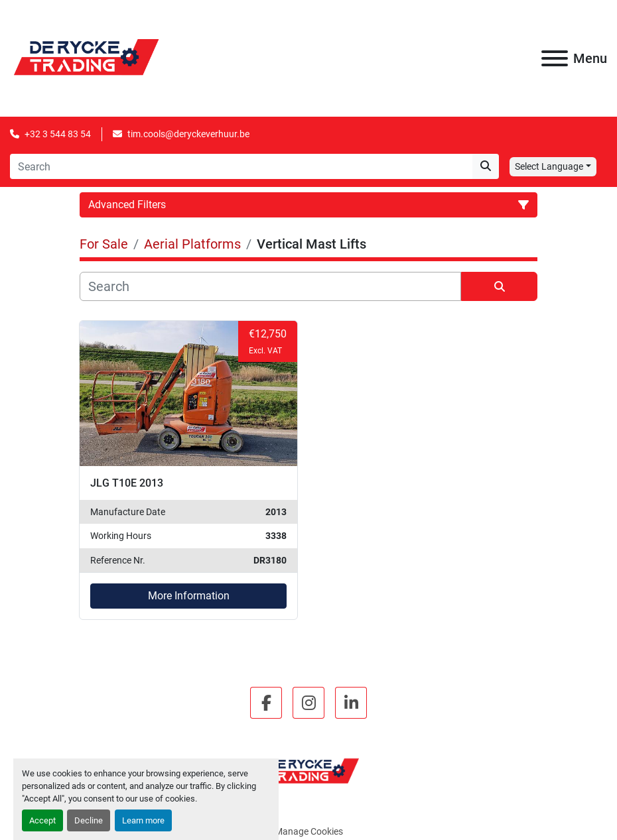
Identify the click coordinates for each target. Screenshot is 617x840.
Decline (89, 820)
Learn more (143, 820)
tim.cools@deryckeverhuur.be (188, 134)
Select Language (549, 166)
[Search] (241, 166)
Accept (42, 820)
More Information (189, 596)
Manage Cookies (309, 831)
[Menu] (555, 58)
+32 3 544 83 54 (58, 134)
